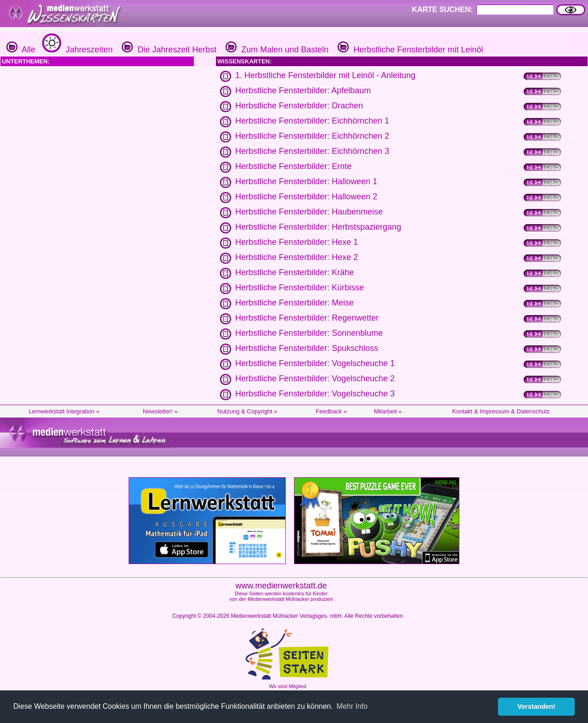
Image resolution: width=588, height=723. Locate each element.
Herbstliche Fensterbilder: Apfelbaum (303, 90)
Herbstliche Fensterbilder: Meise (294, 303)
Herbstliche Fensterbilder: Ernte (293, 166)
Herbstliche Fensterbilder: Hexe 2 (297, 257)
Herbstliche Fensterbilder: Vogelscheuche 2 (315, 378)
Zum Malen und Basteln (276, 50)
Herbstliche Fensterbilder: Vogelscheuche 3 (315, 394)
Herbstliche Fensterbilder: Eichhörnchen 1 (312, 121)
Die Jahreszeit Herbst (168, 50)
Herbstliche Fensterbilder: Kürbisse (300, 288)
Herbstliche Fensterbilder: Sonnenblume (309, 333)
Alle (21, 50)
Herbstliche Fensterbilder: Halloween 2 (306, 197)
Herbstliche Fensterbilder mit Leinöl (409, 50)
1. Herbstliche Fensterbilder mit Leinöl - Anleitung (325, 75)
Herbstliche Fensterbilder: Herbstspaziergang (318, 227)
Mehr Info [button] (352, 706)
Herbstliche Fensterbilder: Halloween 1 (306, 181)
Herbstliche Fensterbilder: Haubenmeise (309, 212)
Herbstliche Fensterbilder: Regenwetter (307, 318)
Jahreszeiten (76, 50)
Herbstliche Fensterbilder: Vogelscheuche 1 (315, 363)
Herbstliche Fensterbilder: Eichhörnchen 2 (312, 136)
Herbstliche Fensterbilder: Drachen (299, 106)
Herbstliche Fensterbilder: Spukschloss (307, 348)
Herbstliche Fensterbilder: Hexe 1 (297, 242)
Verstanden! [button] (537, 706)
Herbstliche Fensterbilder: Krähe (294, 272)
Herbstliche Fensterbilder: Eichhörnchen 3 (312, 151)
